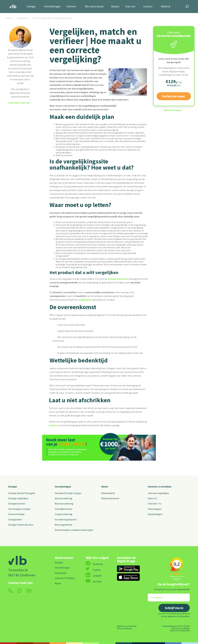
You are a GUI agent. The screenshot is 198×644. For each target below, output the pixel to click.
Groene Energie (16, 514)
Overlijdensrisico (63, 509)
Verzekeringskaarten (66, 519)
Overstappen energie (19, 509)
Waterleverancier (110, 498)
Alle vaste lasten (94, 7)
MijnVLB (165, 7)
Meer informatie (173, 110)
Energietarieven (17, 504)
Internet (71, 7)
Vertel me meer (174, 96)
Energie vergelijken (18, 498)
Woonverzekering (64, 504)
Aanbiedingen (155, 514)
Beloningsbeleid (63, 525)
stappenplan (85, 300)
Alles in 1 (153, 498)
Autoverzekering (63, 498)
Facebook (94, 564)
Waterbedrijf (108, 493)
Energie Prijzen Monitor (21, 525)
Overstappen (155, 509)
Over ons (130, 7)
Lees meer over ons (19, 103)
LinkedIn (94, 576)
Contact (148, 7)
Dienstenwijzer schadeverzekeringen (74, 530)
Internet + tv (155, 504)
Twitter (93, 570)
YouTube (94, 581)
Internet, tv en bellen (160, 487)
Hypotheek (61, 573)
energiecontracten (118, 279)
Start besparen (94, 455)
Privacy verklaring (124, 628)
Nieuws (115, 7)
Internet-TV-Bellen (65, 578)
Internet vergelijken (158, 493)
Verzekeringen (52, 7)
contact (53, 425)
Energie (31, 7)
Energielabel (15, 519)
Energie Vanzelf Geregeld (22, 493)
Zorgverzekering (63, 514)
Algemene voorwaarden (127, 626)
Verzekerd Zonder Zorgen (68, 493)
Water (105, 487)
